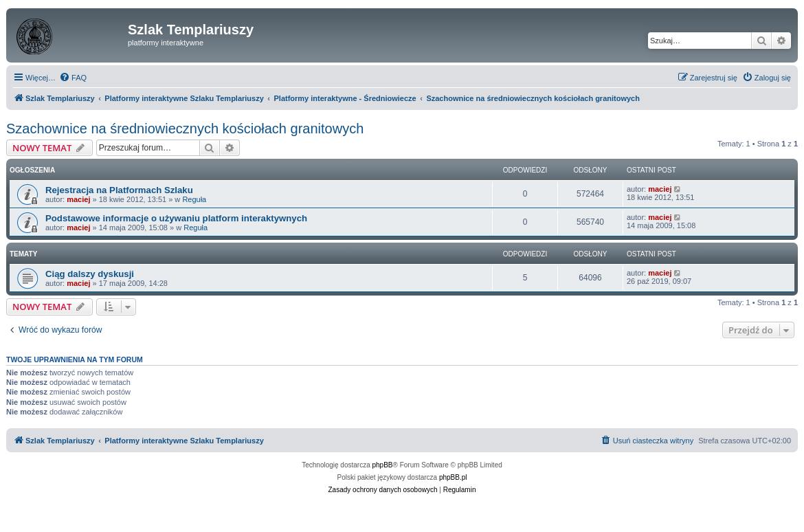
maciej (78, 199)
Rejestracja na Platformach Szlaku (119, 190)
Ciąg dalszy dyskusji (90, 274)
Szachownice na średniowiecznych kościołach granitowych (185, 129)
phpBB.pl (453, 477)
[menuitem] (73, 78)
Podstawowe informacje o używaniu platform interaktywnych (176, 218)
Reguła (194, 199)
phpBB (383, 465)
